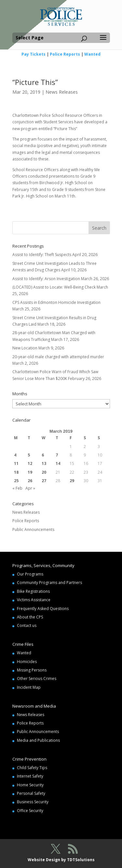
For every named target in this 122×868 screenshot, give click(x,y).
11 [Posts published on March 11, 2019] (16, 463)
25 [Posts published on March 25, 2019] (16, 481)
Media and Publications (38, 740)
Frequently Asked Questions (43, 609)
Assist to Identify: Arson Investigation (46, 279)
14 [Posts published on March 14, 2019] (58, 463)
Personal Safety (31, 793)
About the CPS (30, 617)
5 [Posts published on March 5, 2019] (29, 455)
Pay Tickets (34, 54)
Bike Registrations (33, 591)
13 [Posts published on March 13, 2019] (44, 463)
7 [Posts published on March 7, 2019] (57, 455)
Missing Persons (32, 670)
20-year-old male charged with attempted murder (58, 357)
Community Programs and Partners (49, 583)
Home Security (30, 785)
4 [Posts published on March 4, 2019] (15, 455)
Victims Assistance (34, 600)
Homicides (27, 662)
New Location (25, 348)
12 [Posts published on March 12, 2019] (30, 463)
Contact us (27, 625)
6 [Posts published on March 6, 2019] (43, 455)
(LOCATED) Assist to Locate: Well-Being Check (54, 287)
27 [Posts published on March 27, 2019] (44, 481)
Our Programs (30, 574)
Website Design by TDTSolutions (61, 860)
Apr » (30, 488)
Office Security (30, 811)
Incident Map (29, 687)
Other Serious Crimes (37, 678)
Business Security (33, 802)
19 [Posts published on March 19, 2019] (30, 472)
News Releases (62, 92)
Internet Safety (30, 776)
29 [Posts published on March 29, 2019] (72, 481)
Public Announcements (33, 529)
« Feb (17, 488)
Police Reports (65, 54)
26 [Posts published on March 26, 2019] (30, 481)
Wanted (92, 54)
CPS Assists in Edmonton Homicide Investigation (56, 302)
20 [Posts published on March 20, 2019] (44, 472)
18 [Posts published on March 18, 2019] (16, 472)
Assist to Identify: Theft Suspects (42, 255)
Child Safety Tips (32, 768)
